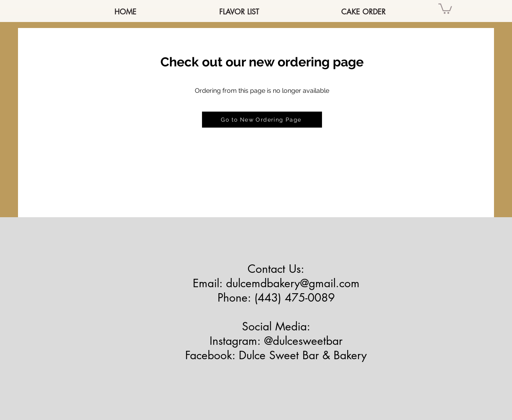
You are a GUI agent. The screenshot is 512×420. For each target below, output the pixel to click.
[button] (445, 8)
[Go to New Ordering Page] (262, 120)
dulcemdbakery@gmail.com (293, 283)
